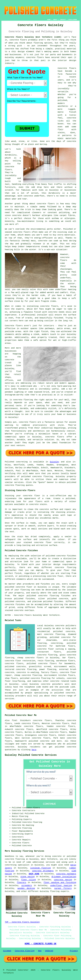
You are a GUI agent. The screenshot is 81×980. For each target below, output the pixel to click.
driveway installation (64, 877)
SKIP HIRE (34, 874)
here (34, 750)
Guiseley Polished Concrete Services (31, 755)
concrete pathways (66, 874)
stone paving (27, 877)
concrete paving (63, 880)
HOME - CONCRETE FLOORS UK (40, 944)
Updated (49, 951)
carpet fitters (63, 888)
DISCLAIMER (73, 20)
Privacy (74, 951)
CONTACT (63, 20)
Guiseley (54, 462)
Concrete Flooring (25, 951)
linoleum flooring (40, 868)
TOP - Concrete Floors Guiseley (22, 922)
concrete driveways (43, 871)
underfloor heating (61, 886)
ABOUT (55, 20)
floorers (22, 882)
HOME (49, 20)
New (40, 951)
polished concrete (39, 741)
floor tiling (29, 880)
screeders (27, 886)
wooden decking (26, 888)
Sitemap (7, 951)
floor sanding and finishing (60, 882)
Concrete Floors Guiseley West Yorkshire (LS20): (34, 37)
